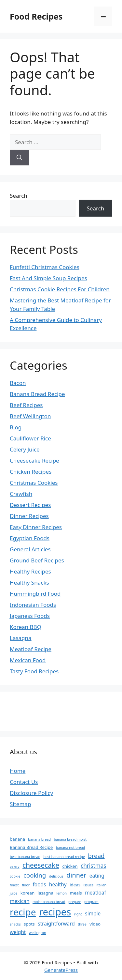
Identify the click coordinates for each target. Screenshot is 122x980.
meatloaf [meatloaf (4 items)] (95, 893)
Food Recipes (36, 16)
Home (18, 771)
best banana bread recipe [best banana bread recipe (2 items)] (64, 857)
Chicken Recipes (31, 472)
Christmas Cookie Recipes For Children (60, 289)
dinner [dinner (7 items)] (76, 875)
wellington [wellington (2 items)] (38, 933)
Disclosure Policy (31, 793)
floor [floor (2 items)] (26, 885)
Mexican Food (28, 660)
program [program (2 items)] (91, 902)
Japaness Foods (30, 616)
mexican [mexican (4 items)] (20, 901)
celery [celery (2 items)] (15, 866)
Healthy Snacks (29, 582)
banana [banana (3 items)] (17, 839)
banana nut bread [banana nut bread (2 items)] (71, 848)
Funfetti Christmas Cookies (45, 267)
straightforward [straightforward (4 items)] (56, 924)
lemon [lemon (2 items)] (61, 893)
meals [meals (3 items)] (76, 893)
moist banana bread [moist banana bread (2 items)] (49, 902)
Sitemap (20, 804)
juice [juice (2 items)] (14, 893)
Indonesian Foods (33, 605)
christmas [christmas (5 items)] (94, 866)
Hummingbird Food (35, 594)
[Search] (19, 158)
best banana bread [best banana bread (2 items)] (25, 857)
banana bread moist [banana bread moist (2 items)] (70, 839)
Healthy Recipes (30, 571)
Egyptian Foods (30, 538)
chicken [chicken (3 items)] (70, 866)
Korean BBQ (26, 627)
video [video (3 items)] (95, 924)
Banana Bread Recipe (37, 394)
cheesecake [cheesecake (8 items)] (41, 865)
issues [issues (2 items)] (88, 885)
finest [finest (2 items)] (14, 885)
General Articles (30, 549)
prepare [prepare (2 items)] (75, 902)
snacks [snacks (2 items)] (15, 924)
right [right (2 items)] (78, 914)
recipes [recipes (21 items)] (55, 912)
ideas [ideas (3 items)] (75, 885)
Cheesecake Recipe (34, 460)
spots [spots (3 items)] (29, 924)
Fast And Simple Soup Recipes (48, 278)
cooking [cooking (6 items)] (35, 875)
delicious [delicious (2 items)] (56, 876)
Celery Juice (25, 449)
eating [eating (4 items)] (97, 876)
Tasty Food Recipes (34, 671)
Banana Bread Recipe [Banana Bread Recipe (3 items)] (31, 847)
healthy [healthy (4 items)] (58, 884)
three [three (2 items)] (82, 924)
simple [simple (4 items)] (93, 913)
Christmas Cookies (34, 483)
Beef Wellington (30, 416)
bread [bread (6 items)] (96, 856)
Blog (16, 427)
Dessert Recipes (30, 505)
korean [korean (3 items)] (27, 893)
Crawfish (21, 494)
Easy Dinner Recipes (36, 527)
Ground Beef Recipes (37, 560)
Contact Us (24, 782)
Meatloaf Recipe (31, 649)
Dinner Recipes (29, 516)
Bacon (18, 383)
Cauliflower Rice (30, 438)
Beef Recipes (26, 405)
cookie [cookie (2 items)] (15, 876)
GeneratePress (61, 970)
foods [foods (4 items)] (40, 884)
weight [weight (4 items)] (18, 932)
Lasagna (21, 638)
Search (19, 196)
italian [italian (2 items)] (102, 885)
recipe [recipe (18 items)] (23, 912)
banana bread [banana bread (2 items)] (39, 839)
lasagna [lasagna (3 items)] (46, 893)
